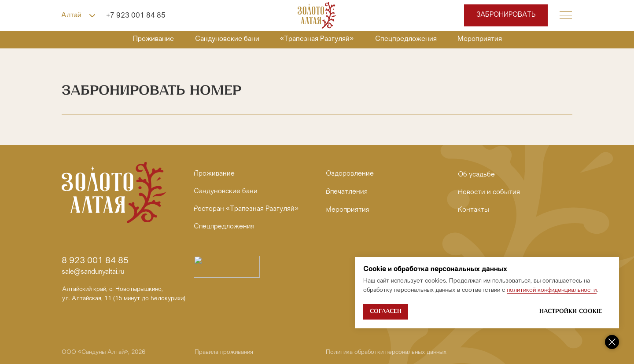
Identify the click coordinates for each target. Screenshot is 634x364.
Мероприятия (480, 39)
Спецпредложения (406, 39)
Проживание (153, 39)
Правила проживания (224, 352)
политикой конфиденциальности (552, 290)
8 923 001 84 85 (95, 261)
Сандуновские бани (227, 39)
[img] (317, 15)
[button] (566, 15)
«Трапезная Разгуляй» (317, 39)
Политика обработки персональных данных (386, 352)
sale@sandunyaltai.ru (93, 272)
